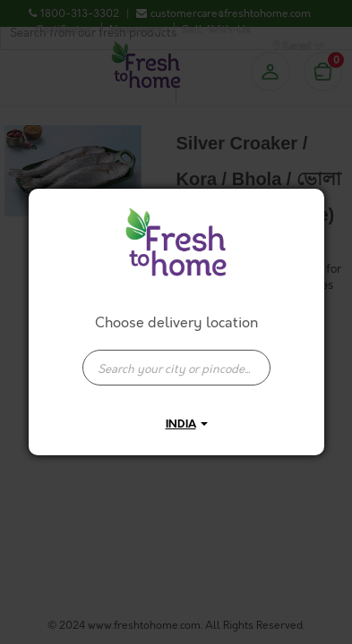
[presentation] (176, 368)
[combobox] (176, 359)
